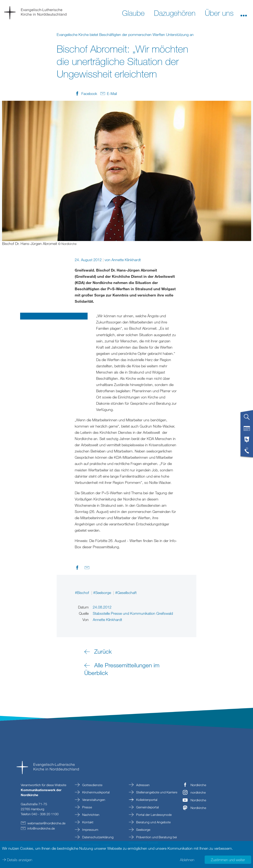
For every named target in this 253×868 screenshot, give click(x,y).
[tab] (247, 419)
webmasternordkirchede (46, 823)
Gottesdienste (92, 785)
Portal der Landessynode (153, 815)
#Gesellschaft (126, 593)
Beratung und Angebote (153, 822)
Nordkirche (198, 785)
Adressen (142, 785)
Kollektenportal (146, 800)
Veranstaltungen (93, 800)
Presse (87, 807)
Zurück (103, 651)
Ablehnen (187, 860)
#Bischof (82, 593)
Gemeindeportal (147, 807)
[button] (244, 13)
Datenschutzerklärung (97, 837)
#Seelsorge (103, 593)
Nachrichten (90, 815)
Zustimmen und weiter (228, 860)
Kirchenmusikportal (95, 792)
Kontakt (87, 822)
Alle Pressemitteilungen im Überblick (122, 669)
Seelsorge (143, 830)
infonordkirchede (41, 828)
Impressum (90, 830)
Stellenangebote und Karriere (156, 792)
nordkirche (198, 792)
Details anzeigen (20, 860)
